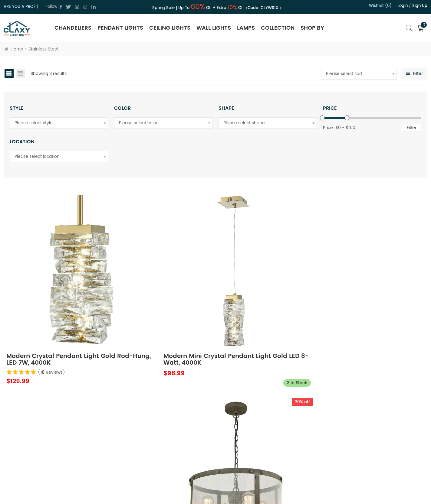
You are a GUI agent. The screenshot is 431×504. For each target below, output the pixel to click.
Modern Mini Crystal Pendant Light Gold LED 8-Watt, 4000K (160, 309)
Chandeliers (73, 28)
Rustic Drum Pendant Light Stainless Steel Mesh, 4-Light (266, 309)
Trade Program (255, 433)
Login (403, 6)
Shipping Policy (255, 423)
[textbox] (359, 74)
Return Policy (253, 412)
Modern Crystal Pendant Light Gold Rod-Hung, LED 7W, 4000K (54, 309)
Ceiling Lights (170, 28)
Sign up (420, 6)
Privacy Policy (164, 433)
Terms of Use (164, 444)
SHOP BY (312, 28)
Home (14, 49)
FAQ (244, 465)
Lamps (246, 28)
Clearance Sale (356, 28)
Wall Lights (214, 28)
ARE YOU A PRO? (20, 7)
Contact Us (162, 423)
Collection (278, 28)
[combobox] (359, 74)
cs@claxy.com (30, 441)
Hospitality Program (260, 444)
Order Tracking (255, 455)
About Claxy (163, 412)
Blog (155, 455)
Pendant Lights (120, 28)
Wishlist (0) (380, 6)
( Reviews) (52, 321)
